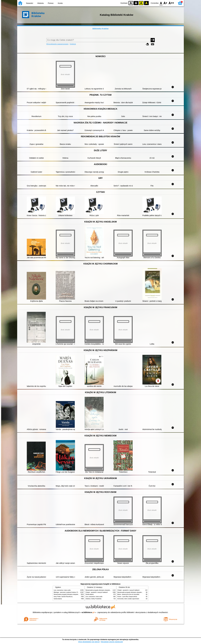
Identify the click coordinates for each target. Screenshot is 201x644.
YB (141, 3)
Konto (60, 3)
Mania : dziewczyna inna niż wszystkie (128, 594)
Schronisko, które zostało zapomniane (128, 599)
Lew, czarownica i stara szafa (62, 590)
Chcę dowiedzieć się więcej (89, 642)
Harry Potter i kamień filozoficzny (63, 597)
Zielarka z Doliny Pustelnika (93, 599)
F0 (161, 3)
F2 (171, 3)
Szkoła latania (58, 599)
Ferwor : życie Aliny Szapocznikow (127, 597)
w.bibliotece (88, 612)
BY (146, 3)
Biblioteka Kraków (101, 29)
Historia (40, 3)
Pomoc (51, 3)
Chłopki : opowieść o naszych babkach (97, 592)
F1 (165, 3)
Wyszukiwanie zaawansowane (57, 44)
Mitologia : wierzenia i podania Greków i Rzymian (68, 592)
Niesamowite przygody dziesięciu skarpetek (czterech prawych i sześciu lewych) (77, 594)
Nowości (30, 3)
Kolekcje (73, 44)
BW (136, 3)
